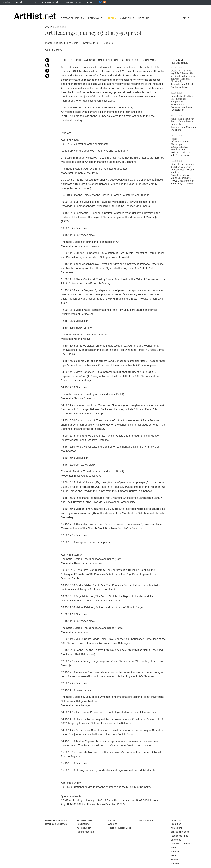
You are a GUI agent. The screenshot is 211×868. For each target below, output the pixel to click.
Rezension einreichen (56, 824)
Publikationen (84, 824)
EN (189, 18)
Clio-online (6, 2)
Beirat (174, 855)
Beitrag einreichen (73, 18)
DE (184, 18)
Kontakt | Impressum (181, 844)
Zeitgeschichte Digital (49, 2)
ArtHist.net (91, 2)
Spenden (175, 852)
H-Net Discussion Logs (120, 828)
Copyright (176, 840)
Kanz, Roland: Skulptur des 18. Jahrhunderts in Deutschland (182, 121)
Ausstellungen (84, 828)
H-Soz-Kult (18, 2)
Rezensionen (96, 18)
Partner (174, 859)
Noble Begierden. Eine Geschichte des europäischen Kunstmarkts (182, 100)
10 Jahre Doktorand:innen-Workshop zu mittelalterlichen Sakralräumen (180, 144)
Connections (31, 2)
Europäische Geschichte (73, 2)
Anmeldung (127, 18)
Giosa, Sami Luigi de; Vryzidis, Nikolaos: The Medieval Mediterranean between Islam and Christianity (183, 76)
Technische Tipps (179, 836)
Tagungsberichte (85, 832)
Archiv (112, 18)
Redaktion (176, 824)
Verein (174, 848)
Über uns (144, 18)
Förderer (175, 863)
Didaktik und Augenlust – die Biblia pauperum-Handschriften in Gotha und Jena (183, 168)
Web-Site (112, 824)
